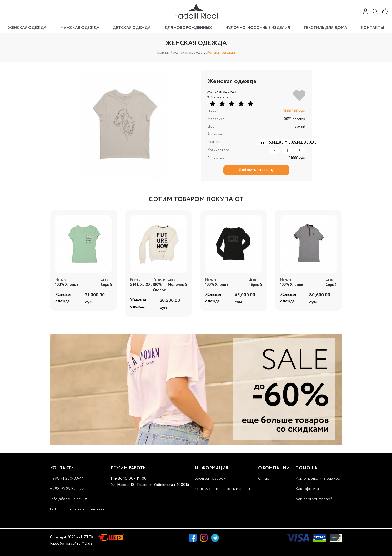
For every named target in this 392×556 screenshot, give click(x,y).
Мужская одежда (80, 28)
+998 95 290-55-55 (67, 489)
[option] (123, 124)
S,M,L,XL (274, 142)
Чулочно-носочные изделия (258, 28)
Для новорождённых (188, 28)
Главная (163, 53)
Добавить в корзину (256, 170)
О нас (263, 478)
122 (262, 142)
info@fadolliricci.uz (68, 499)
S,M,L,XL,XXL (300, 142)
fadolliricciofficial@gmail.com (78, 509)
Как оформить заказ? (315, 489)
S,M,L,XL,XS (287, 142)
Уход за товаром (210, 478)
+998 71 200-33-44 (67, 478)
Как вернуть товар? (314, 499)
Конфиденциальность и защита (224, 489)
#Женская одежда (219, 97)
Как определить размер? (319, 478)
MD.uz (87, 544)
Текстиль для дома (325, 28)
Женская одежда (27, 28)
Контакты (372, 28)
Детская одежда (132, 28)
